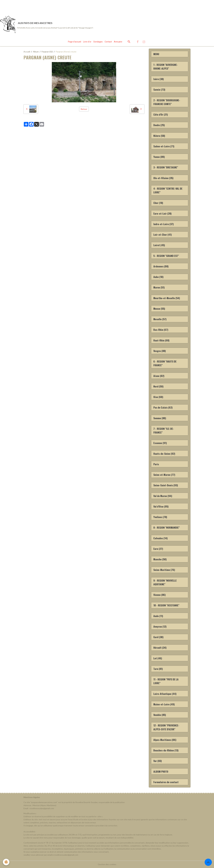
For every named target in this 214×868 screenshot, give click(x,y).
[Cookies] (6, 862)
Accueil (27, 52)
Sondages (98, 42)
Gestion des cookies (107, 864)
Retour (84, 109)
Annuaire (118, 42)
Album (36, 52)
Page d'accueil (75, 42)
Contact (108, 42)
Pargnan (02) (47, 52)
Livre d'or (87, 42)
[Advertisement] (53, 6)
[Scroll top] (208, 862)
